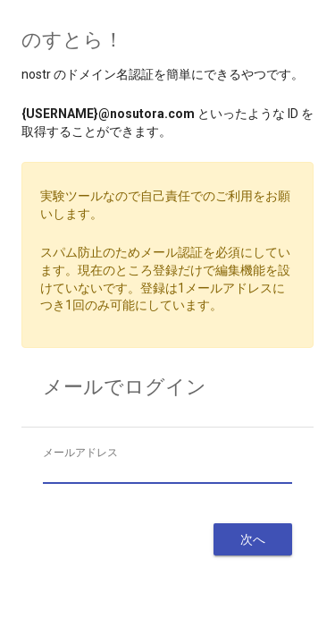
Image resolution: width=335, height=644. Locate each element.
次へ (253, 539)
